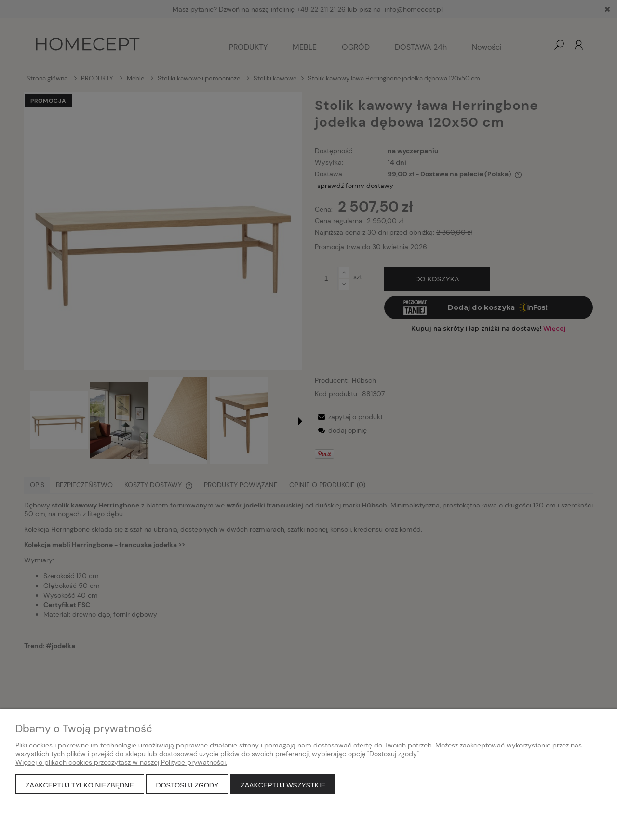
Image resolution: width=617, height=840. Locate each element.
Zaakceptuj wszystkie (283, 785)
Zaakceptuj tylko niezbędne (80, 785)
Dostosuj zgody (188, 785)
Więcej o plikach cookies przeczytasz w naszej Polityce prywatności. (121, 762)
